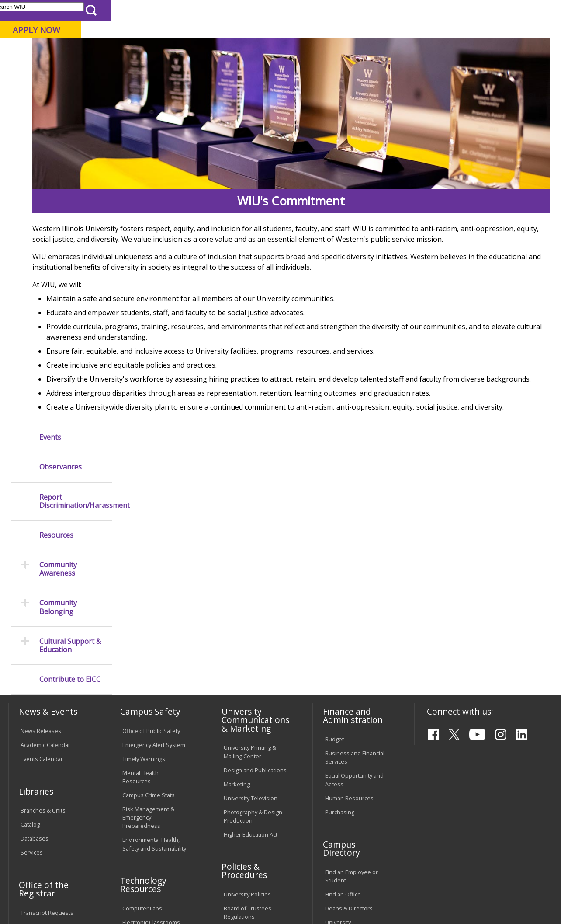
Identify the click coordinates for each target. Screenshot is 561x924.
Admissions (183, 69)
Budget (334, 544)
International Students (133, 10)
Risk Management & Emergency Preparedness (148, 622)
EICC (170, 93)
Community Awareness (58, 255)
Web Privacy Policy (194, 896)
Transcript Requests (47, 718)
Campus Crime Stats (149, 600)
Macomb (168, 52)
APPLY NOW (487, 30)
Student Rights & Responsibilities (246, 790)
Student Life (411, 69)
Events (50, 123)
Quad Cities (210, 52)
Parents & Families (38, 10)
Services (32, 657)
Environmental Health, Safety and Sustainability (154, 649)
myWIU (419, 10)
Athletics (314, 69)
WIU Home (140, 93)
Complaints (238, 809)
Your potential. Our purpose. (97, 52)
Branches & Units (43, 616)
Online (248, 52)
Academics (125, 69)
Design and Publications (255, 575)
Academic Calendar (45, 550)
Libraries (266, 10)
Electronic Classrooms (151, 727)
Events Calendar (42, 564)
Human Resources (349, 603)
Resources (56, 221)
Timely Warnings (144, 564)
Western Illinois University (137, 38)
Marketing (237, 589)
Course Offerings (309, 10)
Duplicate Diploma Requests (44, 736)
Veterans (195, 860)
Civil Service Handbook (253, 772)
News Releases (41, 536)
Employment (93, 860)
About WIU (69, 69)
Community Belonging (58, 293)
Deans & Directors (349, 713)
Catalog (30, 630)
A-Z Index (388, 10)
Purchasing (340, 617)
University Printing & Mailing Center (250, 557)
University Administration (344, 731)
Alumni (235, 69)
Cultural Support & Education (70, 332)
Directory (354, 10)
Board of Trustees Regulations (248, 717)
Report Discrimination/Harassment (76, 187)
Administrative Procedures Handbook (254, 754)
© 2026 (32, 896)
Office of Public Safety (151, 536)
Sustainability (147, 860)
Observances (61, 153)
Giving (360, 69)
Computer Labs (142, 713)
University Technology (151, 778)
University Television (251, 603)
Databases (35, 643)
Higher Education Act (251, 639)
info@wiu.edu (476, 899)
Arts (273, 69)
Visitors (83, 10)
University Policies (247, 699)
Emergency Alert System (154, 550)
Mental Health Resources (140, 582)
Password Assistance (150, 741)
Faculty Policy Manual (251, 736)
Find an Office (343, 699)
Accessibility (42, 860)
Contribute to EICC (70, 366)
